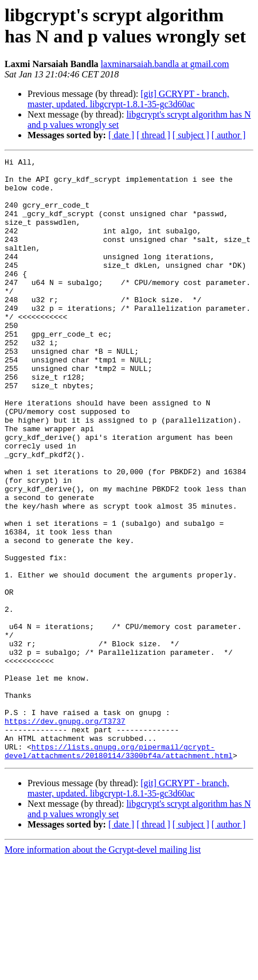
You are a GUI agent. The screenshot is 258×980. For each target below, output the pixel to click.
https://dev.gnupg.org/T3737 (65, 834)
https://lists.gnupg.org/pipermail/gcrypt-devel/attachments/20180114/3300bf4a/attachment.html (119, 870)
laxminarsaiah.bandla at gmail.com (165, 64)
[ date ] (121, 135)
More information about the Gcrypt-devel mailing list (103, 970)
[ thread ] (153, 135)
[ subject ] (191, 135)
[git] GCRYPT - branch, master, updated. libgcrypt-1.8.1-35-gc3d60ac (128, 99)
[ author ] (229, 135)
